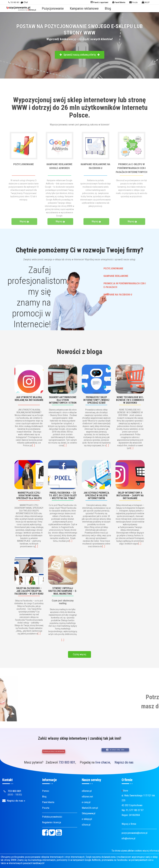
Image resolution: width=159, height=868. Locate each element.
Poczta (46, 808)
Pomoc (46, 791)
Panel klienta (48, 802)
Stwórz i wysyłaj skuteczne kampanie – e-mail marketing (63, 591)
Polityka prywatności (52, 817)
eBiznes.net (87, 797)
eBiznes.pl (87, 791)
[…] (33, 445)
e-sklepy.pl (87, 819)
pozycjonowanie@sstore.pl (134, 833)
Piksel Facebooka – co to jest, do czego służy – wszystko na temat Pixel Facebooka (63, 495)
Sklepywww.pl (89, 813)
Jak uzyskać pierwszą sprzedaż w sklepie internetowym (96, 495)
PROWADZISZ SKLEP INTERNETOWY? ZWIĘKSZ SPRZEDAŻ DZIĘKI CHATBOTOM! (96, 400)
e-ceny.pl (86, 802)
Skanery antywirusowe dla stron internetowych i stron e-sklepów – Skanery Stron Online (63, 400)
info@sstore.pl (128, 838)
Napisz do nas (124, 762)
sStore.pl (86, 825)
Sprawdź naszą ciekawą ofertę (80, 55)
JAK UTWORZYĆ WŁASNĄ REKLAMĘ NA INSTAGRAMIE (29, 399)
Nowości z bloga (79, 352)
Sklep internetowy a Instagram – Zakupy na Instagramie (130, 495)
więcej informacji (151, 851)
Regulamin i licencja (52, 822)
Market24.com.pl (90, 808)
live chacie (103, 762)
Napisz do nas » (16, 801)
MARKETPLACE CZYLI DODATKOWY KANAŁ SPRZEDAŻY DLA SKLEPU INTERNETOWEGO (29, 495)
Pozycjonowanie (53, 8)
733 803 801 (67, 762)
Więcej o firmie (129, 824)
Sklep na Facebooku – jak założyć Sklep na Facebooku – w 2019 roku (29, 591)
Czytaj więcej (79, 654)
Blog (108, 8)
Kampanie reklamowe (84, 8)
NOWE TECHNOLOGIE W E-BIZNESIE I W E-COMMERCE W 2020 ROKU (130, 400)
